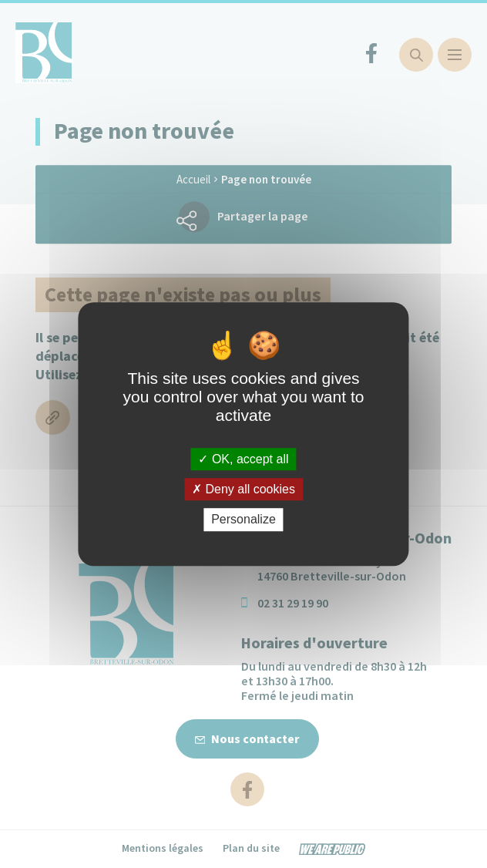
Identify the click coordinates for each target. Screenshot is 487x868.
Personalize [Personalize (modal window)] (243, 520)
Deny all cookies (243, 489)
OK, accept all (243, 459)
